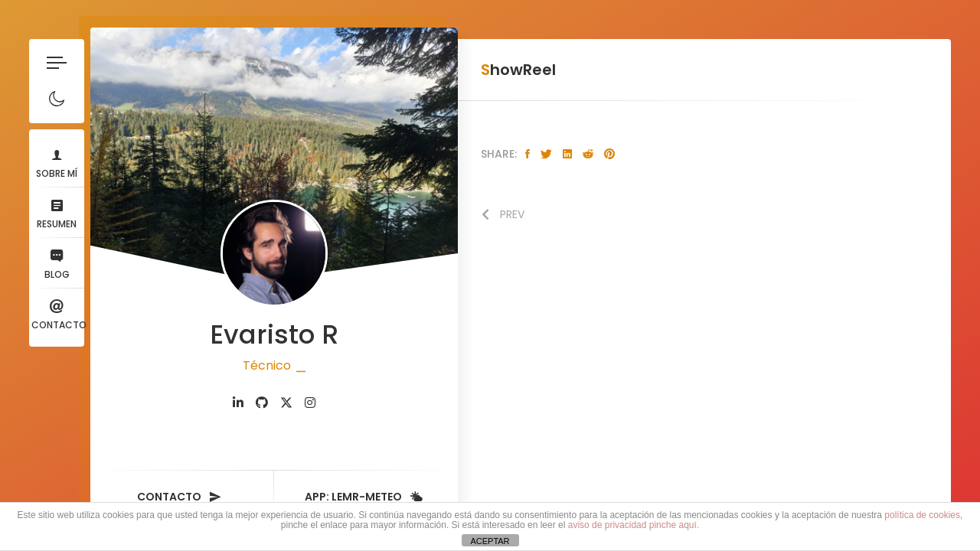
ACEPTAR (490, 541)
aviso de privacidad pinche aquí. (634, 525)
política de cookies (922, 515)
